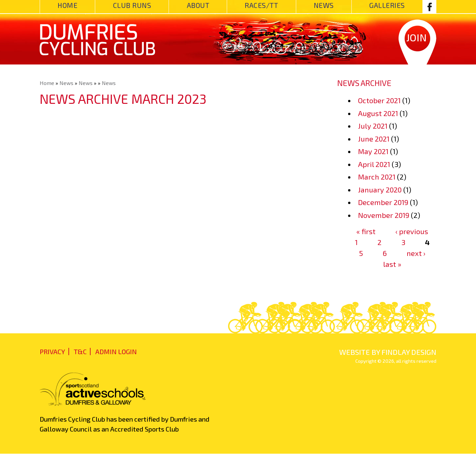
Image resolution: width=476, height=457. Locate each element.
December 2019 (383, 202)
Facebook (429, 7)
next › (416, 253)
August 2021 (378, 113)
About (198, 5)
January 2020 (380, 189)
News (324, 5)
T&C (80, 352)
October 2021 (379, 100)
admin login (116, 352)
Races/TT (261, 5)
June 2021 (374, 139)
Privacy (52, 352)
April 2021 (374, 164)
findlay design (409, 352)
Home (67, 5)
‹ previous (412, 231)
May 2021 (373, 151)
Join (416, 37)
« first (366, 231)
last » (392, 264)
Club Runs (132, 5)
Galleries (387, 5)
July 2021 (373, 126)
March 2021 (377, 177)
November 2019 (384, 215)
